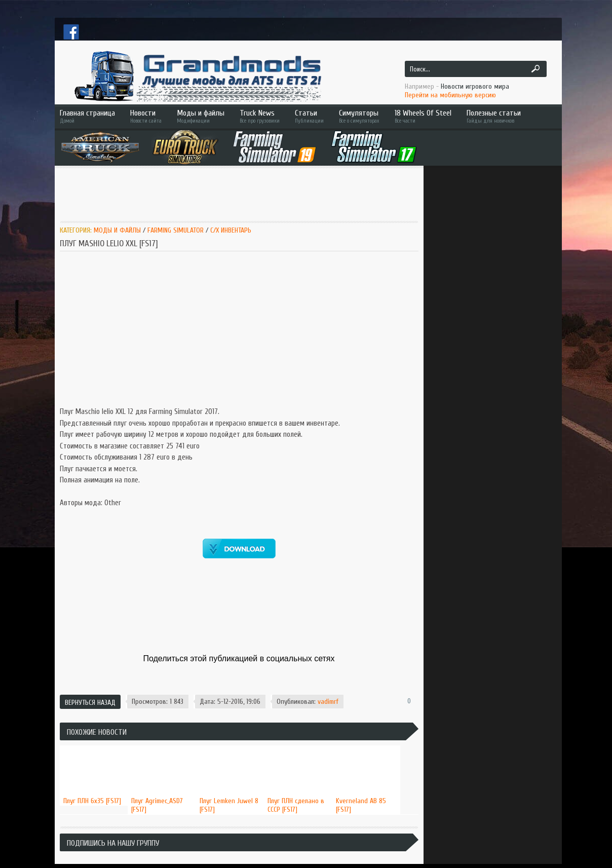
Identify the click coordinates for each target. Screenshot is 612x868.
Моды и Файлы (117, 230)
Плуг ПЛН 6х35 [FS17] (92, 801)
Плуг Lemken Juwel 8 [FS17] (229, 805)
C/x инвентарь (231, 230)
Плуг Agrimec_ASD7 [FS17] (157, 805)
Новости (146, 116)
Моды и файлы (201, 116)
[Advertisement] (239, 194)
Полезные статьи (508, 116)
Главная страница (87, 116)
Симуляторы (359, 116)
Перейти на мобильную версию (450, 95)
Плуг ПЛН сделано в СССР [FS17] (296, 805)
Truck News (260, 116)
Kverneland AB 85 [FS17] (361, 805)
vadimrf (328, 702)
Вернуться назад (90, 703)
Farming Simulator (176, 230)
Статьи (309, 116)
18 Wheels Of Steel (423, 116)
